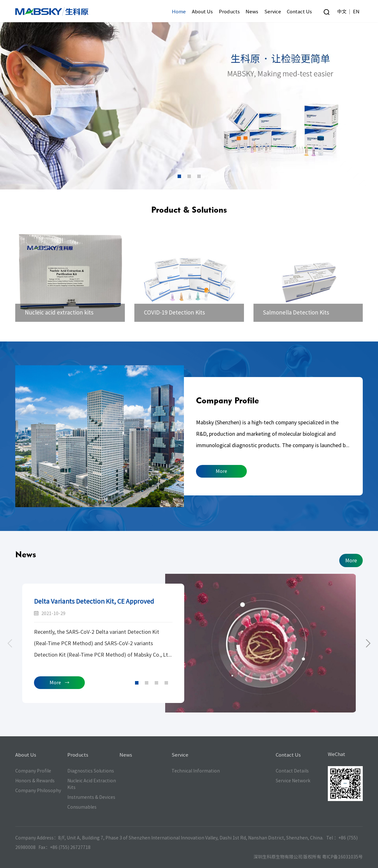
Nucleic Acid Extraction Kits (92, 784)
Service (273, 12)
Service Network (293, 781)
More (221, 471)
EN (356, 12)
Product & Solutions (189, 209)
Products (229, 12)
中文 (342, 12)
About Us (202, 12)
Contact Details (292, 771)
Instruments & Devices (91, 797)
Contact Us (299, 12)
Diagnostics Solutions (91, 771)
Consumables (82, 807)
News (252, 12)
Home (179, 12)
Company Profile (227, 400)
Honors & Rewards (35, 781)
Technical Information (196, 771)
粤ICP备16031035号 (342, 857)
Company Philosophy (38, 791)
